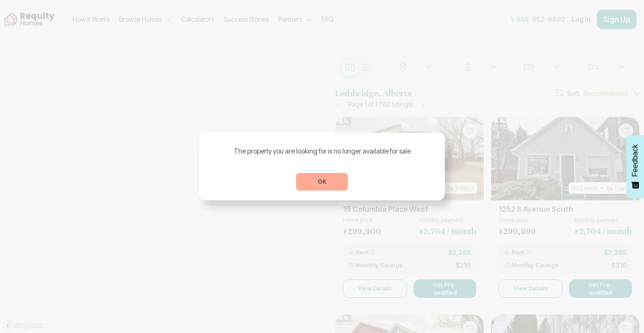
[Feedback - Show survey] (635, 166)
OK (322, 182)
